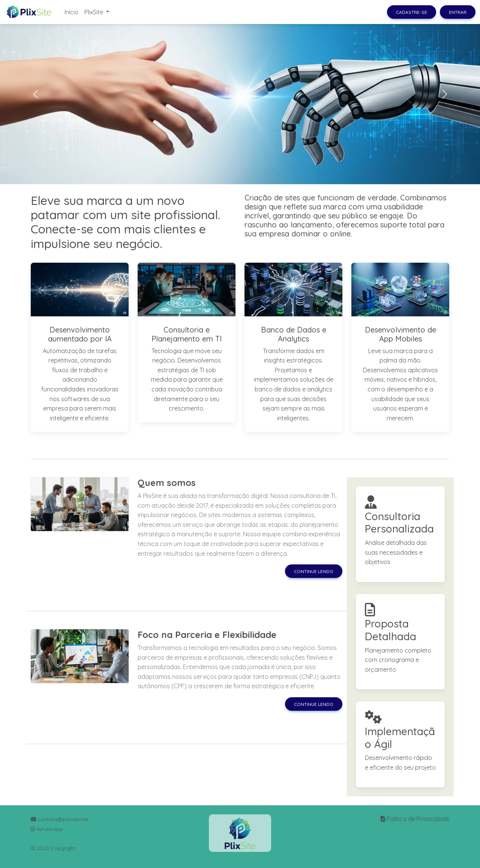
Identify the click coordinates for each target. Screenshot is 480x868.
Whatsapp (47, 829)
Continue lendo (314, 571)
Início (71, 12)
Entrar (458, 12)
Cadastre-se (412, 12)
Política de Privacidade (418, 819)
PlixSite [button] (94, 12)
